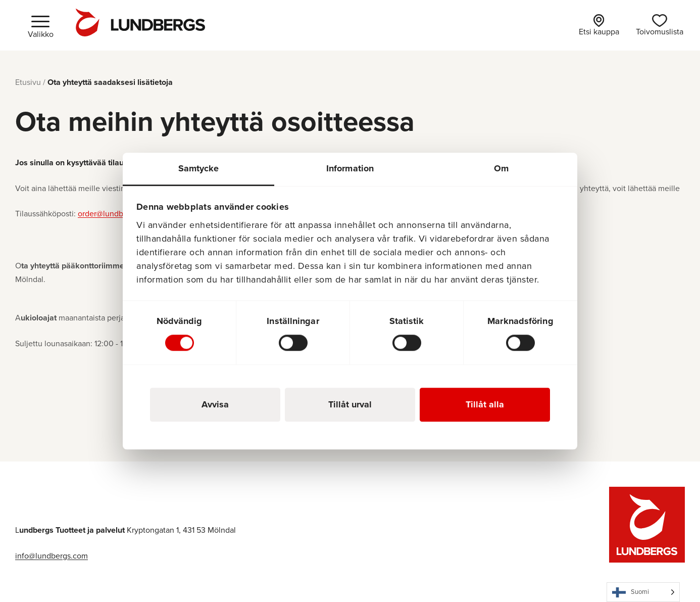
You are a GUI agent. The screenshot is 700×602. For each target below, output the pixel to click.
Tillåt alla (485, 404)
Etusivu (28, 82)
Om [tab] (501, 168)
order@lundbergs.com (117, 214)
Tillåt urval (350, 404)
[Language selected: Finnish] (643, 592)
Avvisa (215, 404)
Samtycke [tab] (199, 168)
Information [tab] (350, 168)
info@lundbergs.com (52, 556)
